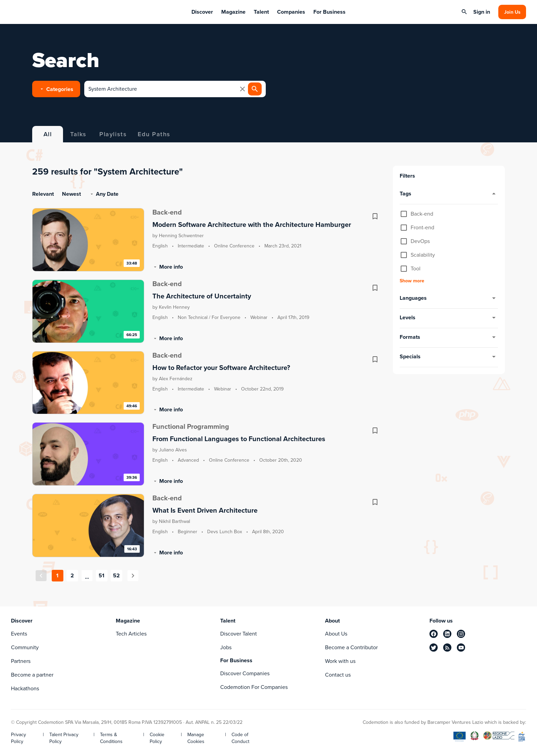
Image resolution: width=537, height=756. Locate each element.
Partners (21, 661)
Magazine (233, 12)
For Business (329, 12)
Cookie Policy (157, 738)
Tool (416, 269)
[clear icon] (242, 89)
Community (25, 647)
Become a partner (32, 675)
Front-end (422, 228)
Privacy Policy (18, 738)
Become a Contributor (351, 647)
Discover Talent (239, 634)
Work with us (340, 661)
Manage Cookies (196, 738)
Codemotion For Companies (254, 687)
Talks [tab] (78, 134)
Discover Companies (245, 673)
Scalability (423, 255)
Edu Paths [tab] (154, 134)
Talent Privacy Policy (64, 738)
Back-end (422, 214)
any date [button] (104, 194)
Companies (291, 12)
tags (449, 194)
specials (449, 357)
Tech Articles (131, 634)
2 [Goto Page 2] (72, 575)
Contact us (338, 675)
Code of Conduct (240, 738)
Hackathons (25, 688)
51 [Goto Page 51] (102, 575)
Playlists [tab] (113, 134)
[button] (56, 89)
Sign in (482, 12)
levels (449, 318)
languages (449, 298)
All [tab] (48, 134)
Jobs (226, 647)
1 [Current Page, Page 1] (57, 575)
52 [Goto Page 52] (116, 575)
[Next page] (133, 576)
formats (449, 337)
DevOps (420, 241)
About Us (336, 634)
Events (19, 634)
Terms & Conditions (111, 738)
